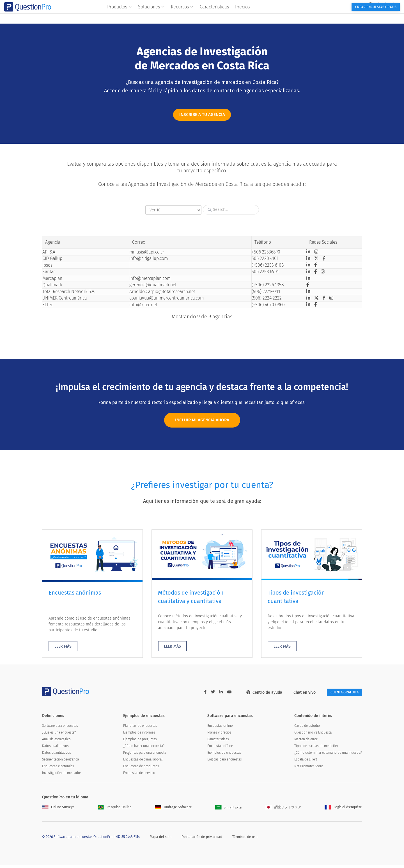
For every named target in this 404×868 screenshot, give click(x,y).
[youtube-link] (222, 694)
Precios (271, 16)
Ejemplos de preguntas (140, 742)
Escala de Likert (306, 762)
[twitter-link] (206, 694)
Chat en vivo (298, 694)
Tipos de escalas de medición (316, 749)
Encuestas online (220, 728)
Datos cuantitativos (57, 755)
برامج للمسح (229, 810)
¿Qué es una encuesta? (59, 735)
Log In (353, 4)
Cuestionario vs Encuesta (313, 735)
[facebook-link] (198, 694)
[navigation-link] (333, 4)
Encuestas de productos (141, 769)
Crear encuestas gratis (333, 16)
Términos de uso (245, 839)
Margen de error (306, 742)
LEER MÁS (63, 648)
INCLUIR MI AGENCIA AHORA (202, 421)
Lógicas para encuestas (225, 762)
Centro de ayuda (257, 694)
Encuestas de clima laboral (143, 762)
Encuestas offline (220, 749)
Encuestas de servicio (139, 776)
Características (243, 16)
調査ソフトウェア (283, 810)
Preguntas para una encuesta (145, 755)
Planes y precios (219, 735)
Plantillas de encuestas (140, 728)
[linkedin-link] (214, 694)
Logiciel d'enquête (343, 810)
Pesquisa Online (115, 810)
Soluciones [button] (180, 16)
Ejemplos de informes (139, 735)
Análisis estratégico (56, 742)
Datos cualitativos (55, 749)
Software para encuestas (60, 728)
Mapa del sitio (161, 839)
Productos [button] (148, 16)
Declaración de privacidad (202, 839)
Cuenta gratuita (341, 694)
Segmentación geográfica (60, 762)
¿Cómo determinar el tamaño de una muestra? (328, 755)
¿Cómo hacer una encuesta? (144, 749)
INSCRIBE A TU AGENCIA (202, 116)
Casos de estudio (307, 728)
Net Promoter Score (309, 769)
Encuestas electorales (58, 769)
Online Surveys (58, 810)
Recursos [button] (211, 16)
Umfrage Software (173, 810)
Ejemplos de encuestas (224, 755)
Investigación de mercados (62, 776)
